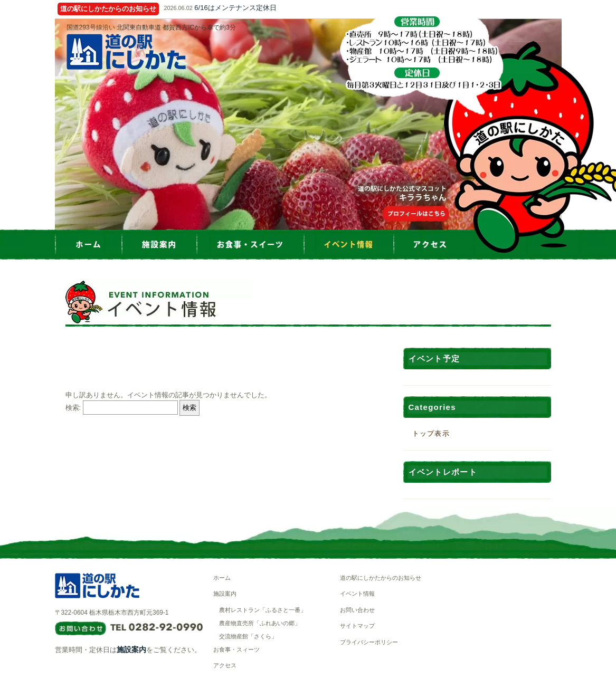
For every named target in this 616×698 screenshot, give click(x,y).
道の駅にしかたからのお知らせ (381, 578)
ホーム (222, 578)
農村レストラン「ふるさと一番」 (263, 610)
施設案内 (131, 649)
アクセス (225, 665)
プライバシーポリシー (369, 642)
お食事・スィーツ (236, 649)
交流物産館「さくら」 (248, 636)
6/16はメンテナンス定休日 (235, 8)
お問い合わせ (357, 610)
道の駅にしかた (126, 52)
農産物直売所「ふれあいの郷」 (260, 623)
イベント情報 (357, 594)
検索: (73, 408)
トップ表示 (431, 433)
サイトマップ (357, 626)
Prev (55, 125)
